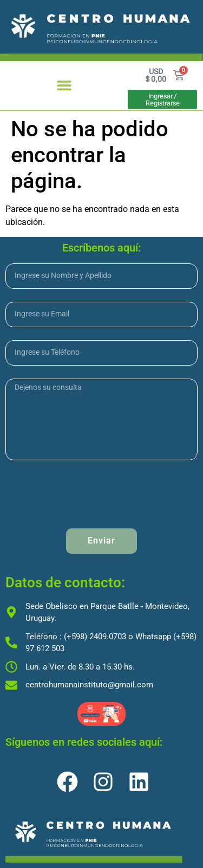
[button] (64, 85)
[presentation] (88, 494)
